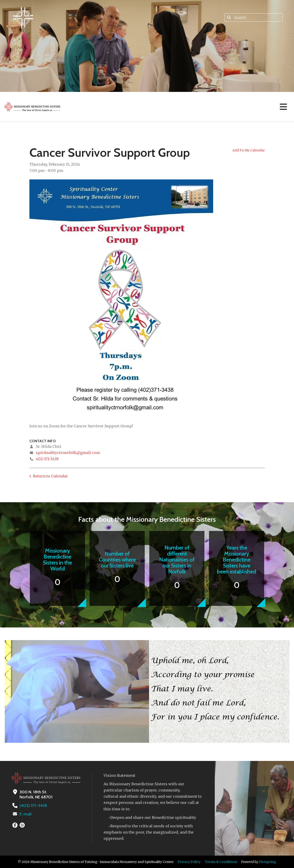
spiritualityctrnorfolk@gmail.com (68, 453)
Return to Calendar (50, 476)
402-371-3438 (47, 459)
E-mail (25, 814)
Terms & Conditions (221, 862)
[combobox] (254, 17)
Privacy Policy (189, 862)
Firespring (267, 862)
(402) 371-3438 (33, 806)
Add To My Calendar (249, 150)
